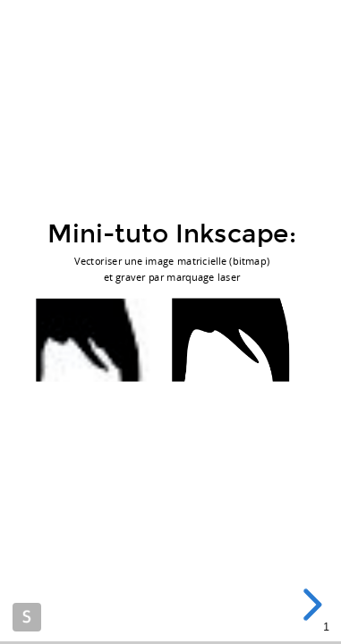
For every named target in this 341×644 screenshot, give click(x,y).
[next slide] (310, 605)
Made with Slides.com (27, 617)
